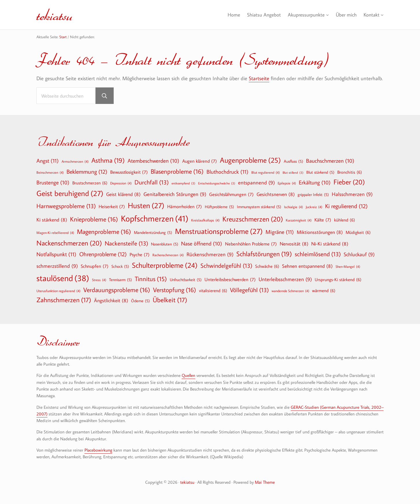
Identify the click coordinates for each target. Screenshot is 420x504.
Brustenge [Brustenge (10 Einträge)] (53, 183)
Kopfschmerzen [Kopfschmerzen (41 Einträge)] (155, 218)
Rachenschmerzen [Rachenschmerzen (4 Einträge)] (168, 255)
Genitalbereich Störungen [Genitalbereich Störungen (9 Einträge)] (175, 194)
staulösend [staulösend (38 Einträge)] (63, 278)
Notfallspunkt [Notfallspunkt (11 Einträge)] (56, 254)
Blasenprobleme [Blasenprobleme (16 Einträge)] (177, 171)
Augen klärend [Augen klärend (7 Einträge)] (200, 161)
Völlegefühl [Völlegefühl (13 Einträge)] (249, 290)
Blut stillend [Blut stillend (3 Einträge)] (293, 173)
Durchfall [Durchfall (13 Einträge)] (152, 182)
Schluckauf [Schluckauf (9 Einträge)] (359, 255)
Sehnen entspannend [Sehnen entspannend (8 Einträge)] (307, 266)
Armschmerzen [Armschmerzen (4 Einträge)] (75, 161)
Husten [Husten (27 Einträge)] (146, 206)
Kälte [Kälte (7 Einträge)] (323, 220)
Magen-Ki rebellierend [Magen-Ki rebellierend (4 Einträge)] (55, 232)
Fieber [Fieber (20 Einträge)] (349, 182)
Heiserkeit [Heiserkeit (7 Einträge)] (112, 206)
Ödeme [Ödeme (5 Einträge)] (140, 301)
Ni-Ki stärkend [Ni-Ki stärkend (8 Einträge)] (330, 244)
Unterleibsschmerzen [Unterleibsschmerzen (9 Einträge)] (285, 280)
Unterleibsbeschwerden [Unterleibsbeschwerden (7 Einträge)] (230, 279)
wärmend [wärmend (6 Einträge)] (324, 290)
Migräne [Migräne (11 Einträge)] (280, 232)
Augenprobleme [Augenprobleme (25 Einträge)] (250, 160)
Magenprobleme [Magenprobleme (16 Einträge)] (104, 232)
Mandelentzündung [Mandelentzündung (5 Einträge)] (153, 232)
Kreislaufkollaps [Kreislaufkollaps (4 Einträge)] (205, 220)
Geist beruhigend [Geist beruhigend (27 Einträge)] (70, 193)
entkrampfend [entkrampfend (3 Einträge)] (183, 183)
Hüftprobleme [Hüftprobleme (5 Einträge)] (219, 207)
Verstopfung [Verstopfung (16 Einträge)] (175, 290)
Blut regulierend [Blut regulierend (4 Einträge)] (266, 172)
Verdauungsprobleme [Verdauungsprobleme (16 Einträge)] (117, 290)
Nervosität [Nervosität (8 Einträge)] (294, 244)
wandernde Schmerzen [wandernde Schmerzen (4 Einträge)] (290, 291)
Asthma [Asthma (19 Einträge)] (108, 160)
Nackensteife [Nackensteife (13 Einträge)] (126, 243)
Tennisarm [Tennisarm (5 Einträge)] (120, 280)
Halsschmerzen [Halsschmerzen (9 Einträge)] (352, 194)
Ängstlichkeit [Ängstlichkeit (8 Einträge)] (111, 300)
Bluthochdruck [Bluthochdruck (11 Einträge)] (227, 172)
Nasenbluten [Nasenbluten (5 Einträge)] (165, 244)
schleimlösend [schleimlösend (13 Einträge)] (318, 254)
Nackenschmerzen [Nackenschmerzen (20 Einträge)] (69, 243)
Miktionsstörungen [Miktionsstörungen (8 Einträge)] (320, 232)
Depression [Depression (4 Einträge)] (121, 183)
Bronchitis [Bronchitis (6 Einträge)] (350, 172)
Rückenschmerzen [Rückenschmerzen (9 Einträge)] (210, 255)
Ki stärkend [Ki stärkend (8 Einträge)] (52, 220)
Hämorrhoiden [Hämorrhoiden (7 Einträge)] (185, 206)
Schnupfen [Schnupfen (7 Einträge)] (95, 266)
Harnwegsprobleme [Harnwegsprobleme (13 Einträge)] (66, 206)
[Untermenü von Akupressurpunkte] (325, 15)
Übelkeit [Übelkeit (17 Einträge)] (170, 300)
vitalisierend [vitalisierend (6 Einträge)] (213, 290)
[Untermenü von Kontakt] (382, 15)
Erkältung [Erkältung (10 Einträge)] (315, 183)
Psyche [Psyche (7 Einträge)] (140, 254)
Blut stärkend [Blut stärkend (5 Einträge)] (320, 172)
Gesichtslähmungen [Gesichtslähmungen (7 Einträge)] (231, 194)
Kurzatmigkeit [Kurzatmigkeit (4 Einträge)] (299, 220)
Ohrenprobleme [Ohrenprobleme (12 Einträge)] (103, 254)
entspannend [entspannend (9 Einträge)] (256, 183)
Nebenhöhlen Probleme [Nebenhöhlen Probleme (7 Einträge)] (251, 244)
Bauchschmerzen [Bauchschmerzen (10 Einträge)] (330, 161)
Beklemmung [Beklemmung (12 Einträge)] (87, 171)
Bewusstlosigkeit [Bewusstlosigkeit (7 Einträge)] (129, 172)
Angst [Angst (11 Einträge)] (48, 161)
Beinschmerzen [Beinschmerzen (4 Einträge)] (50, 172)
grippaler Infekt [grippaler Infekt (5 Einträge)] (313, 195)
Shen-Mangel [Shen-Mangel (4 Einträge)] (348, 266)
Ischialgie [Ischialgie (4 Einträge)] (293, 207)
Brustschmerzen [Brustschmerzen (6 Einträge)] (90, 183)
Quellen (188, 375)
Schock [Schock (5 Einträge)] (120, 266)
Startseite (259, 78)
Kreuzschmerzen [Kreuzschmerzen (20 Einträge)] (253, 219)
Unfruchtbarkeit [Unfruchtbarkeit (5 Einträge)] (186, 280)
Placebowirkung (98, 450)
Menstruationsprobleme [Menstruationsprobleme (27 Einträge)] (219, 231)
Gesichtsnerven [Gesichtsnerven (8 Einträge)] (276, 194)
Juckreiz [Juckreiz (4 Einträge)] (314, 207)
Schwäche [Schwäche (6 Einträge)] (267, 266)
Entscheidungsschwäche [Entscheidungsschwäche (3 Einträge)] (217, 183)
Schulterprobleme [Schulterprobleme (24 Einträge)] (165, 265)
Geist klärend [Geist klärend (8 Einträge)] (123, 194)
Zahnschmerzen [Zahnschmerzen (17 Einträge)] (64, 300)
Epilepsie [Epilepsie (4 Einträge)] (287, 183)
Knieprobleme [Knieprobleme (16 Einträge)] (94, 219)
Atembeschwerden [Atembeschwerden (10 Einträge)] (153, 161)
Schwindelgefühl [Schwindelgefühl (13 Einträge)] (226, 266)
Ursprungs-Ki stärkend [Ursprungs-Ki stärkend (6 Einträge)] (338, 279)
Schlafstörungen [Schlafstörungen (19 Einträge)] (264, 254)
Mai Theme (265, 482)
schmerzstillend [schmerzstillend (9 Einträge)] (57, 266)
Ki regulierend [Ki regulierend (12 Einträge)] (346, 206)
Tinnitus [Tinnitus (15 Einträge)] (151, 279)
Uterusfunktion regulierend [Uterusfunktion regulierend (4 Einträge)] (58, 291)
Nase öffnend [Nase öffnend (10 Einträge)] (202, 244)
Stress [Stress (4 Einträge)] (99, 280)
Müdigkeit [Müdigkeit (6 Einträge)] (358, 232)
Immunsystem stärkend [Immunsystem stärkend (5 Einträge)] (259, 207)
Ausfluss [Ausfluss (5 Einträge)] (293, 161)
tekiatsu (55, 15)
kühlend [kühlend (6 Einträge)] (345, 220)
